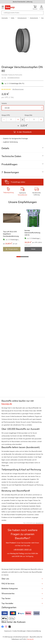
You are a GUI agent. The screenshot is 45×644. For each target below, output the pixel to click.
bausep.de (30, 639)
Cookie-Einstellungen (19, 631)
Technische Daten (11, 156)
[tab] (22, 148)
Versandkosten (22, 195)
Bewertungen (10, 172)
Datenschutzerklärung (34, 631)
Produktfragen (9, 164)
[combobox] (22, 13)
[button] (18, 257)
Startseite (5, 18)
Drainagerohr (34, 18)
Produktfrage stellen (18, 182)
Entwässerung (22, 18)
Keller (13, 18)
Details (5, 148)
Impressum (8, 631)
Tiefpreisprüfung (8, 193)
